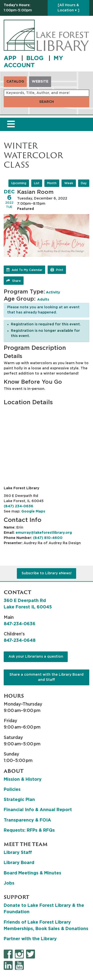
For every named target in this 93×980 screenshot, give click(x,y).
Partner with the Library (30, 939)
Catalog (15, 82)
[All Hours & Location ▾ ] (68, 8)
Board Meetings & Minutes (32, 873)
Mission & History (23, 780)
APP (11, 58)
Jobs (9, 883)
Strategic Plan (19, 800)
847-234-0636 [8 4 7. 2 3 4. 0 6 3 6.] (20, 624)
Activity (53, 292)
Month (52, 183)
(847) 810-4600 (48, 538)
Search (46, 102)
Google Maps (33, 512)
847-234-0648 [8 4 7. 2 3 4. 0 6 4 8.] (20, 641)
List (37, 183)
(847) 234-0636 (18, 506)
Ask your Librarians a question (36, 657)
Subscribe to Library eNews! (47, 573)
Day (84, 183)
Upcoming (19, 183)
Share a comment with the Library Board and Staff (46, 677)
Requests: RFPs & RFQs (29, 830)
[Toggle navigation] (11, 124)
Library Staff (18, 853)
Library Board (19, 863)
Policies (12, 790)
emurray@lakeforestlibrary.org (44, 533)
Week (69, 183)
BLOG (36, 58)
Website (40, 82)
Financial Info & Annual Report (38, 810)
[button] (24, 8)
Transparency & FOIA (27, 820)
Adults (43, 300)
